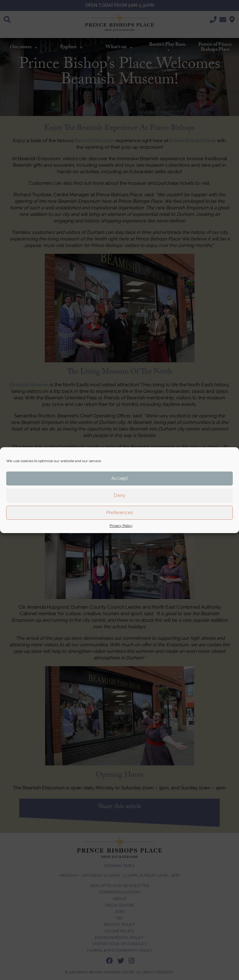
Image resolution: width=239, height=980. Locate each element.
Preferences (120, 513)
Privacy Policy (121, 526)
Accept (119, 478)
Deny (120, 495)
